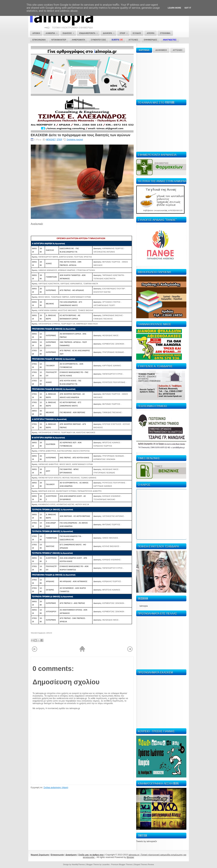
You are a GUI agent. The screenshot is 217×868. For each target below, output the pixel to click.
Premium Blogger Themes (122, 864)
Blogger (130, 857)
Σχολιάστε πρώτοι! (75, 140)
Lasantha (106, 864)
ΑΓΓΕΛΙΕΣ (178, 50)
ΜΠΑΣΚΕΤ (51, 140)
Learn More (175, 8)
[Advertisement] (161, 76)
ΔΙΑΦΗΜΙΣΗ (161, 50)
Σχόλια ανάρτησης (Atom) (56, 787)
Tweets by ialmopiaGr (147, 841)
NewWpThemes (78, 864)
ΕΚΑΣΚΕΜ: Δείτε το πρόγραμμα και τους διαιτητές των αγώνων (81, 135)
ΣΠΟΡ (59, 140)
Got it (188, 8)
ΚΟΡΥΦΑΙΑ (144, 50)
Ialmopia (144, 606)
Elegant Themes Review (144, 864)
